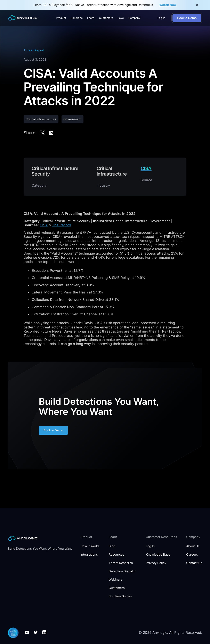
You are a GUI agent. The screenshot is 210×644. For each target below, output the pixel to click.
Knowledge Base (158, 555)
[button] (61, 18)
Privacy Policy (156, 563)
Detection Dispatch (123, 571)
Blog (112, 546)
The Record (62, 225)
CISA (44, 225)
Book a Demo (53, 431)
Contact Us (194, 563)
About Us (193, 546)
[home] (23, 18)
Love (121, 18)
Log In (161, 18)
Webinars (115, 580)
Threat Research (121, 563)
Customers (106, 18)
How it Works (90, 546)
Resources (116, 555)
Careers (192, 555)
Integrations (89, 555)
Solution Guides (120, 596)
